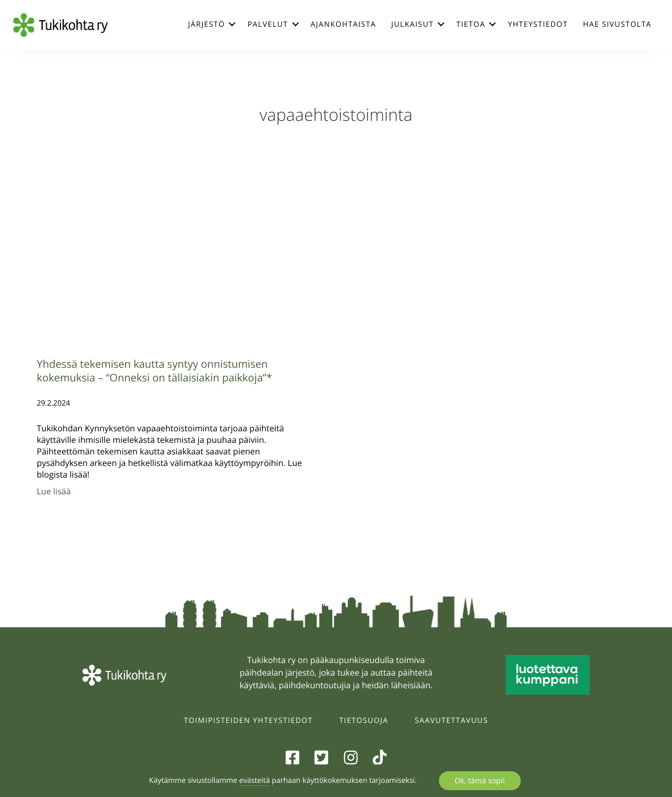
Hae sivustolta (617, 24)
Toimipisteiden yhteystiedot (248, 721)
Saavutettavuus (451, 721)
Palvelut (267, 24)
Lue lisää (54, 491)
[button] (232, 24)
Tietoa (471, 24)
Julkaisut (412, 24)
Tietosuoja (364, 721)
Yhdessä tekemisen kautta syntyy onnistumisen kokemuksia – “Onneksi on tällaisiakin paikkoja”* (155, 371)
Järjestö (206, 24)
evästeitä (255, 780)
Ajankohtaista (344, 24)
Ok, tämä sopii (480, 780)
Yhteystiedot (538, 24)
